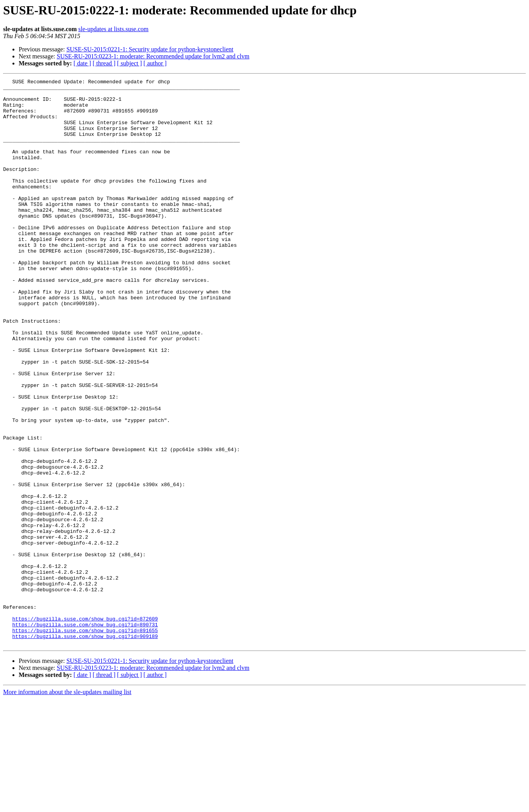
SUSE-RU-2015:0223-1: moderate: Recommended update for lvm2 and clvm (153, 56)
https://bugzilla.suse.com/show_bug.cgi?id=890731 (85, 734)
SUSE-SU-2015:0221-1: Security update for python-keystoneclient (150, 49)
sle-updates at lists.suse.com (113, 29)
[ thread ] (104, 63)
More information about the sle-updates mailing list (67, 805)
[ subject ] (130, 63)
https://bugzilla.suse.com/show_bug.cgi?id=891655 (85, 741)
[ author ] (155, 63)
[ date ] (82, 63)
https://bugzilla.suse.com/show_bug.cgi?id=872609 (85, 727)
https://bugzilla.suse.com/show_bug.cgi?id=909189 (85, 748)
